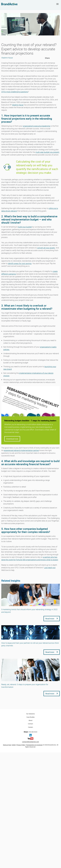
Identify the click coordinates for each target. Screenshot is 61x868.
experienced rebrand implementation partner (21, 450)
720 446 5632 (31, 732)
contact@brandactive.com (30, 742)
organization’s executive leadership (37, 126)
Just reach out (50, 568)
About (30, 720)
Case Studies (30, 717)
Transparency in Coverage (34, 745)
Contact (30, 724)
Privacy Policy (21, 745)
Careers (30, 727)
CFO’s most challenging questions (15, 92)
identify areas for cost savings (20, 263)
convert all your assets (46, 248)
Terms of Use (7, 745)
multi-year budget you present (47, 152)
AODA (14, 745)
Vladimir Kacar (18, 105)
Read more (52, 619)
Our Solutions (30, 714)
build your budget (25, 227)
